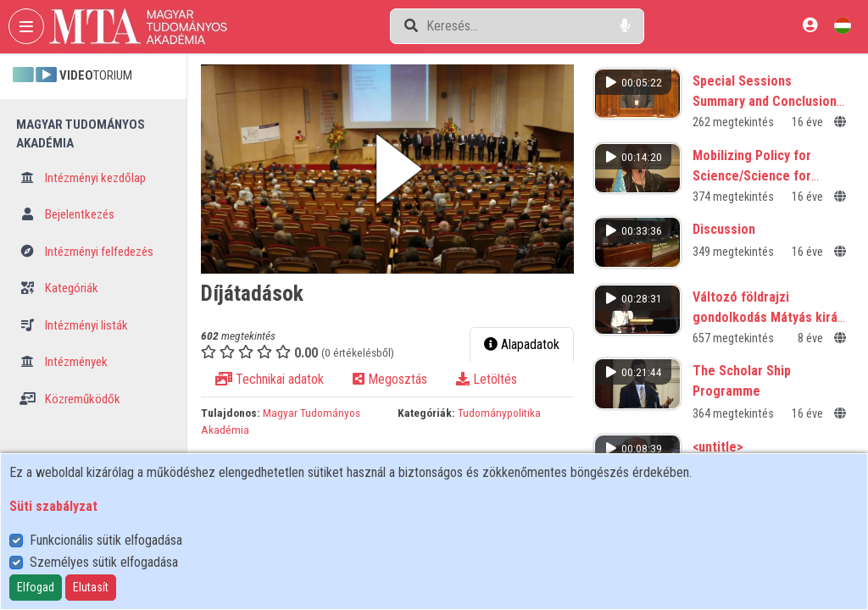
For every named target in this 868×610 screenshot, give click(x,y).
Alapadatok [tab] (522, 344)
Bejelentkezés (67, 214)
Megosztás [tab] (390, 379)
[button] (387, 169)
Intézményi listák (74, 325)
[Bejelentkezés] (810, 25)
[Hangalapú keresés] (625, 26)
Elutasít (91, 587)
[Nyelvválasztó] (843, 25)
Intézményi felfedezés (86, 252)
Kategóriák (59, 288)
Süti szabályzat (53, 506)
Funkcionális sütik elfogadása (106, 540)
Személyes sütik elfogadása (104, 562)
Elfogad (36, 587)
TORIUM (72, 75)
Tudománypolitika (499, 413)
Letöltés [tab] (487, 379)
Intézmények (64, 362)
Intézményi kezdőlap (83, 178)
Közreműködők (70, 399)
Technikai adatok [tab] (270, 379)
